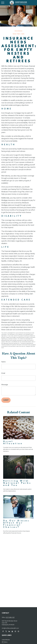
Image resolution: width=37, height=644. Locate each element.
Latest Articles (6, 640)
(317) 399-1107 (10, 617)
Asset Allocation (13, 442)
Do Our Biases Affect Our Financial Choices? (16, 524)
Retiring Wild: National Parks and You (17, 483)
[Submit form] (6, 400)
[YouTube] (12, 631)
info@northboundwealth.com (10, 628)
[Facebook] (3, 631)
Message (5, 385)
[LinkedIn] (9, 631)
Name (3, 362)
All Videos (5, 642)
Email (3, 373)
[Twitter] (6, 631)
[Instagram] (15, 631)
